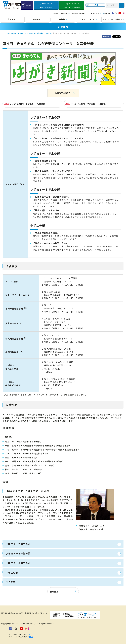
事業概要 (37, 19)
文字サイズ (95, 13)
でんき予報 (64, 13)
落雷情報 (56, 13)
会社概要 (21, 33)
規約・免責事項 (25, 613)
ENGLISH (107, 13)
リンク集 (35, 613)
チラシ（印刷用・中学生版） (86, 104)
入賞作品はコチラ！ (64, 93)
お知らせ (48, 33)
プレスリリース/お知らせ (112, 19)
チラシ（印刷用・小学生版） (25, 104)
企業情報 (12, 19)
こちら (28, 634)
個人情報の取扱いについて (10, 613)
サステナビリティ (87, 19)
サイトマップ (45, 613)
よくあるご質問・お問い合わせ (78, 13)
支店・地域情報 (30, 33)
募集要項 (54, 592)
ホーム (7, 33)
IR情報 (62, 19)
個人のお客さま (46, 5)
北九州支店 (40, 33)
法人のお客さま (72, 5)
